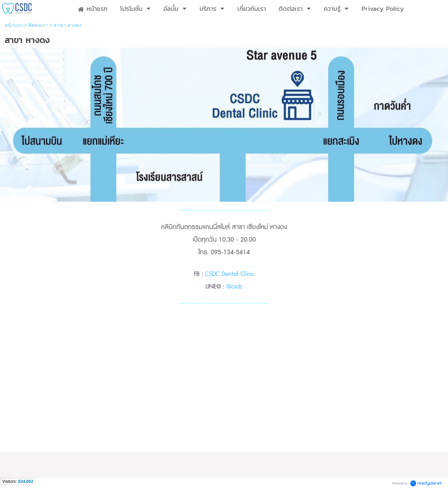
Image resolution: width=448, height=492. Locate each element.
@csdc (234, 287)
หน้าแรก (14, 25)
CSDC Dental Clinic (230, 274)
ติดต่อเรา (38, 25)
